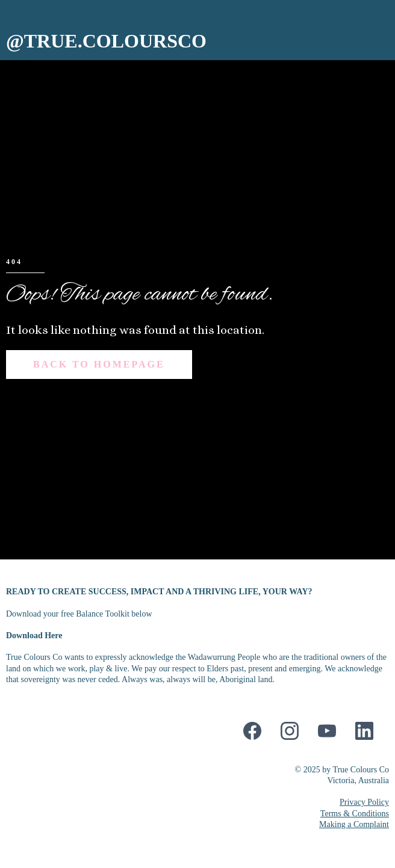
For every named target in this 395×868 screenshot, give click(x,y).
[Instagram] (290, 731)
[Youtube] (327, 731)
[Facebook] (252, 731)
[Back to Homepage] (99, 365)
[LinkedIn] (364, 731)
